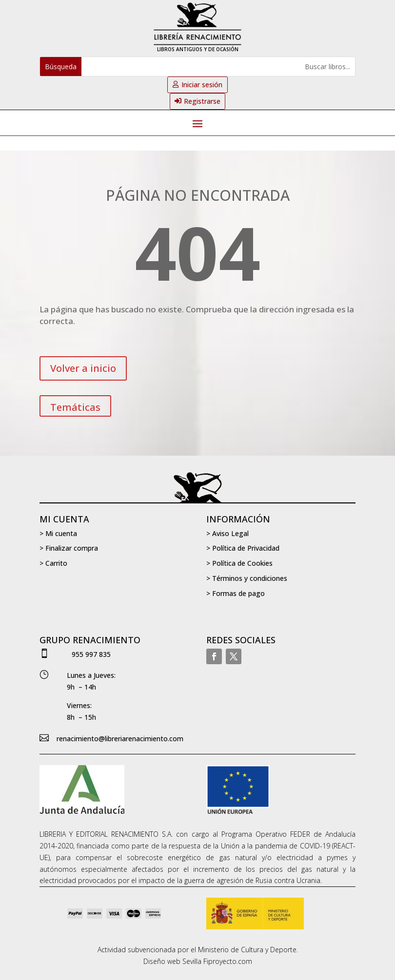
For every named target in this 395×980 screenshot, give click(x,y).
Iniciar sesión (202, 85)
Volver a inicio (83, 368)
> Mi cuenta (58, 533)
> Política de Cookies (239, 563)
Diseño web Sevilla (172, 961)
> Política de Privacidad (243, 548)
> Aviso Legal (227, 533)
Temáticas (75, 407)
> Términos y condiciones (247, 578)
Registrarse (202, 101)
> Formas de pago (236, 593)
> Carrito (53, 563)
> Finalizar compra (69, 548)
